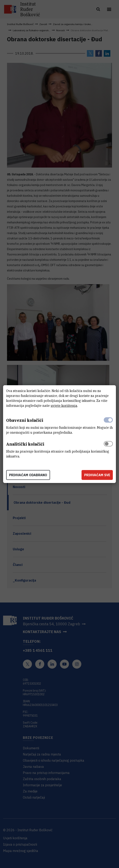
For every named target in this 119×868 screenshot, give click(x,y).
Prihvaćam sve (97, 475)
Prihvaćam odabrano (28, 475)
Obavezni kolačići (25, 420)
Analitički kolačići (25, 444)
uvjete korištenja (64, 406)
